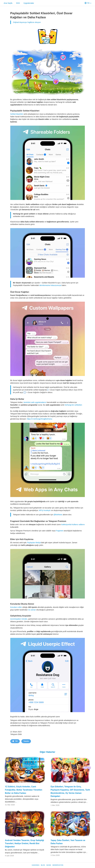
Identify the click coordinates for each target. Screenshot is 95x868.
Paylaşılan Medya (34, 543)
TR (88, 3)
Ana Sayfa (8, 3)
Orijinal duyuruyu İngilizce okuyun (27, 22)
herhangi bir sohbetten (73, 405)
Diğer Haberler (47, 752)
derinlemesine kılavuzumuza (50, 285)
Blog (43, 865)
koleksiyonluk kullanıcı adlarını (73, 524)
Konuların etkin (16, 607)
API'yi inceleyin (45, 510)
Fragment (60, 531)
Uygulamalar (29, 3)
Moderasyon (58, 865)
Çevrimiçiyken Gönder (19, 619)
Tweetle (26, 741)
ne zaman (32, 610)
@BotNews (58, 515)
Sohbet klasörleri (17, 114)
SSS (18, 3)
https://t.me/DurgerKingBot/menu (39, 419)
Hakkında (36, 865)
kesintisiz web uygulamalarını (35, 402)
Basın (49, 865)
